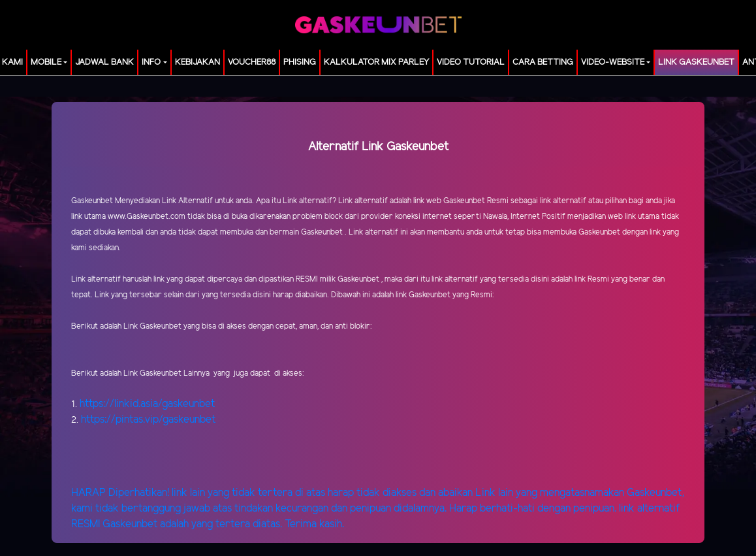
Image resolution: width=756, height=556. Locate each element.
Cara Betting (543, 62)
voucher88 (252, 62)
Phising (300, 62)
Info (151, 62)
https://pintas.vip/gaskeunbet (148, 420)
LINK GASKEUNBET (696, 62)
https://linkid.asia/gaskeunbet (147, 404)
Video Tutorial (471, 62)
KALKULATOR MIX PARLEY (376, 62)
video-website (613, 62)
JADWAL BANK (104, 62)
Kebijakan (197, 62)
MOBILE (46, 62)
